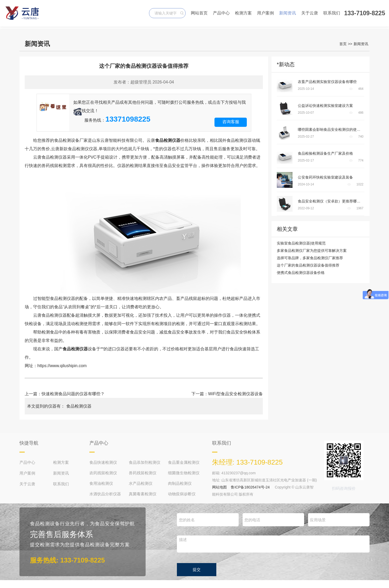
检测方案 (243, 13)
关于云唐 (310, 13)
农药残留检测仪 (103, 473)
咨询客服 (231, 122)
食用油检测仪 (101, 483)
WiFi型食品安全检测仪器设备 (236, 394)
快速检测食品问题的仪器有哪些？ (73, 394)
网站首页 (199, 13)
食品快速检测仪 (103, 462)
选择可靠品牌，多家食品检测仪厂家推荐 (310, 258)
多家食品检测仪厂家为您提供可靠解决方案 (312, 251)
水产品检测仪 (141, 483)
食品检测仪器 (79, 406)
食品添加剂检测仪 (145, 462)
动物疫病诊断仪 (182, 494)
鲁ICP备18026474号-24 (250, 487)
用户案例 (265, 13)
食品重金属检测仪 (184, 462)
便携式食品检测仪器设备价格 (301, 273)
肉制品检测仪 (180, 483)
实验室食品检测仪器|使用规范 (301, 243)
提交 (197, 569)
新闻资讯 (288, 13)
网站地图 (219, 487)
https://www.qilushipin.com (62, 366)
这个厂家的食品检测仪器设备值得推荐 (308, 265)
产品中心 (221, 13)
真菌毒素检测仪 (143, 494)
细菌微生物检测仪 (184, 473)
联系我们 (332, 13)
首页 (343, 44)
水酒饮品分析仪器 (105, 494)
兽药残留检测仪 (143, 473)
